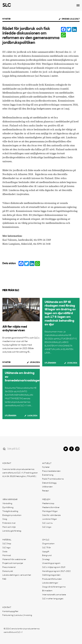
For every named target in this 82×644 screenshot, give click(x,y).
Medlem (46, 500)
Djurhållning (8, 508)
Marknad (7, 556)
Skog (5, 519)
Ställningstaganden (51, 575)
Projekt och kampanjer (13, 563)
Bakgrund (47, 556)
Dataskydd (8, 571)
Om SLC (46, 540)
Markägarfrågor (50, 511)
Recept (45, 491)
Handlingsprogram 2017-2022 (56, 571)
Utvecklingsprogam (51, 563)
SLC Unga (47, 527)
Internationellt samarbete (54, 595)
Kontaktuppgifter (10, 612)
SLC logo (6, 548)
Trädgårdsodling (10, 511)
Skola (5, 552)
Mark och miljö (9, 527)
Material (7, 540)
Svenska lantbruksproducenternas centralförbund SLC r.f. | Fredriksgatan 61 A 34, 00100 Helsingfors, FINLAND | (20, 473)
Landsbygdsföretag (12, 531)
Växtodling (7, 504)
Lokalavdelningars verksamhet (17, 575)
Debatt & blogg (49, 483)
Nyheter (7, 19)
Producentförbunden (52, 579)
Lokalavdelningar (50, 583)
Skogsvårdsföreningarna (54, 587)
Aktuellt (47, 463)
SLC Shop (7, 544)
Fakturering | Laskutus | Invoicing (17, 615)
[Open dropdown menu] (78, 5)
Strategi (46, 560)
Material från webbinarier (14, 560)
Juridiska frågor (50, 519)
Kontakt (7, 463)
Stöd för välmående (51, 515)
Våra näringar (10, 500)
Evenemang (48, 475)
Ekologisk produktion (12, 515)
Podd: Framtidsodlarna (53, 479)
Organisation (48, 544)
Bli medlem (47, 591)
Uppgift (46, 552)
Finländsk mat (9, 523)
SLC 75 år (47, 548)
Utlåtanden (50, 363)
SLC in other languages (53, 599)
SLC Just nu (47, 523)
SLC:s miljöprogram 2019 (54, 567)
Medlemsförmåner (51, 508)
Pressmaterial (9, 567)
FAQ (4, 579)
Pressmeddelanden (51, 471)
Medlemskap (48, 504)
